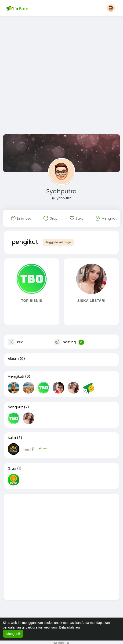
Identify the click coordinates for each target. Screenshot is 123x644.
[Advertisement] (53, 76)
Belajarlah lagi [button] (69, 627)
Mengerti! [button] (13, 634)
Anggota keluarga (58, 242)
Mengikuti (16, 376)
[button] (111, 8)
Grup (12, 468)
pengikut (15, 407)
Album (13, 359)
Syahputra (61, 191)
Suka (12, 438)
